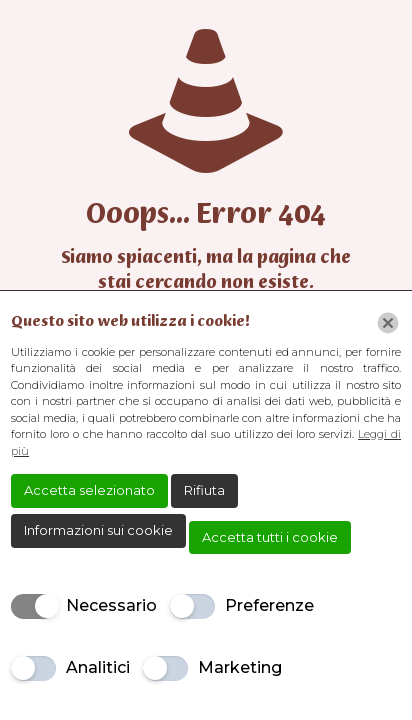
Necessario (111, 605)
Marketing (240, 667)
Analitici (98, 667)
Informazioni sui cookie (98, 530)
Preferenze (269, 605)
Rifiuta (204, 490)
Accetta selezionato (89, 490)
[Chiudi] (388, 323)
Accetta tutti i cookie (270, 537)
